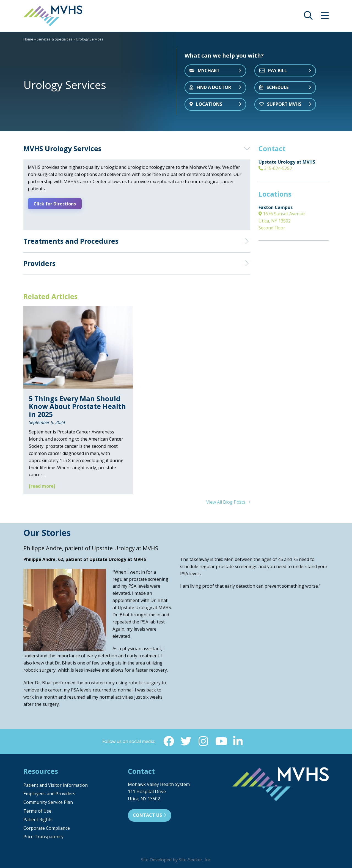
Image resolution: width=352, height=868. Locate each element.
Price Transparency (43, 837)
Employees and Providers (49, 794)
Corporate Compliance (47, 828)
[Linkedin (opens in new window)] (238, 741)
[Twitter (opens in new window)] (186, 741)
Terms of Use (37, 811)
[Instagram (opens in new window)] (203, 741)
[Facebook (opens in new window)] (168, 741)
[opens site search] (308, 17)
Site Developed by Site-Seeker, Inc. (176, 860)
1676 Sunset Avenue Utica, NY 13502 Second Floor (282, 221)
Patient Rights (38, 820)
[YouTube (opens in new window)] (221, 741)
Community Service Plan (48, 802)
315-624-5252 (275, 168)
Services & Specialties (55, 39)
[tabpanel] (88, 82)
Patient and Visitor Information (56, 785)
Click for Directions (56, 204)
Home (28, 39)
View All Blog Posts (228, 501)
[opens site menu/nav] (325, 17)
